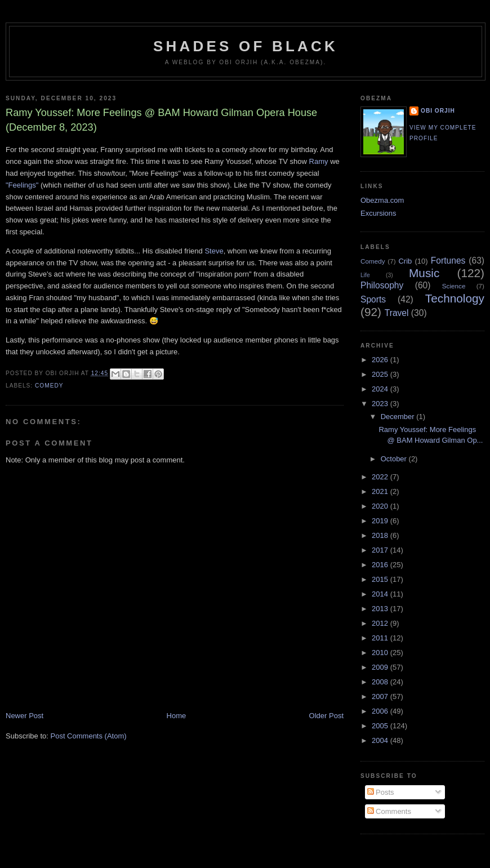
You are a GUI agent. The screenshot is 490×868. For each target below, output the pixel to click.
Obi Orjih (438, 111)
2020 (381, 506)
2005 (381, 726)
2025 (381, 374)
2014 (381, 594)
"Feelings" (22, 185)
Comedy (49, 386)
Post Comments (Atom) (89, 736)
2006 (381, 711)
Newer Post (24, 716)
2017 (381, 550)
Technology (455, 298)
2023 (381, 404)
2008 (381, 682)
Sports (373, 299)
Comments (389, 811)
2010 (381, 653)
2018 (381, 535)
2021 (381, 491)
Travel (397, 313)
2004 (381, 740)
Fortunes (448, 261)
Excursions (378, 213)
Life (365, 275)
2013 (381, 609)
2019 (381, 521)
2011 (381, 638)
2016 (381, 565)
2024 (381, 389)
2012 (381, 623)
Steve (214, 251)
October (395, 459)
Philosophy (382, 285)
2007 (381, 696)
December (399, 417)
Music (424, 273)
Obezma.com (382, 200)
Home (177, 716)
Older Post (326, 716)
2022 (381, 477)
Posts (381, 792)
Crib (405, 261)
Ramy (319, 161)
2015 (381, 579)
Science (454, 286)
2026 (381, 360)
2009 (381, 667)
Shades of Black (246, 46)
